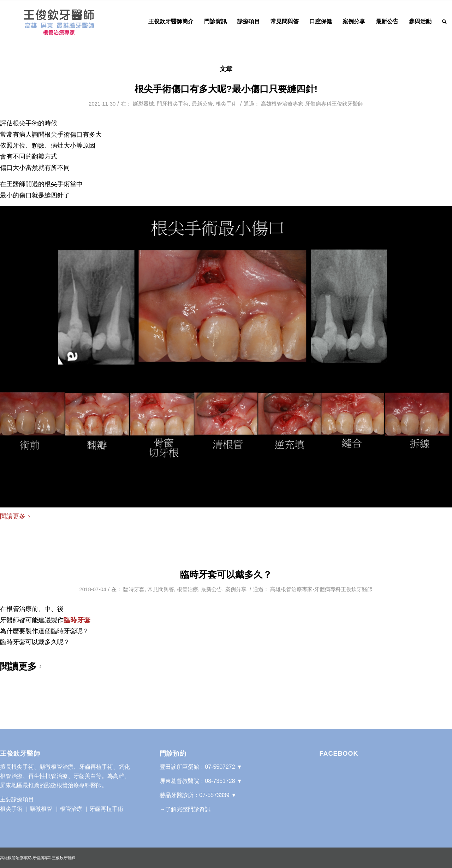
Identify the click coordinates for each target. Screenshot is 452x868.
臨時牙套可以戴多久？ (226, 575)
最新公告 (202, 104)
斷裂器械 (143, 104)
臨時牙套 (134, 589)
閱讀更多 (16, 516)
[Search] (444, 22)
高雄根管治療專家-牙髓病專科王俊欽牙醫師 (312, 104)
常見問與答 (161, 589)
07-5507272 (220, 767)
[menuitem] (171, 22)
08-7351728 (220, 781)
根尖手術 (226, 104)
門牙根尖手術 (173, 104)
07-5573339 (214, 795)
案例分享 (236, 589)
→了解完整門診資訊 (185, 809)
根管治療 (188, 589)
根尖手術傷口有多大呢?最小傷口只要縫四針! (226, 89)
